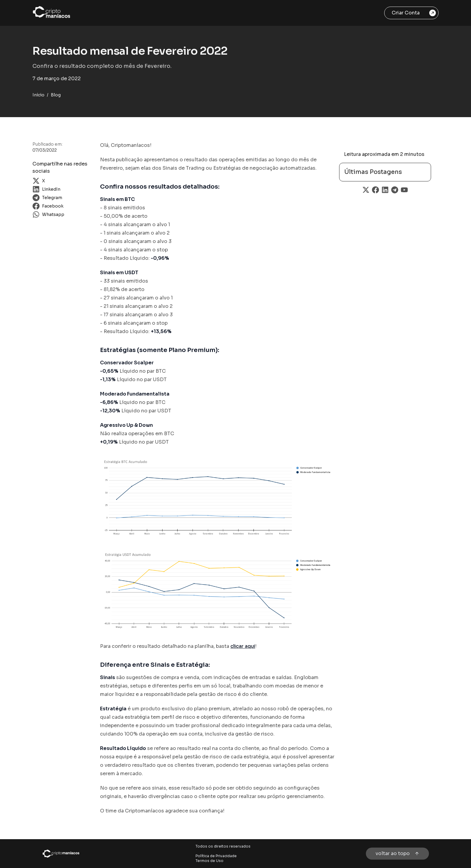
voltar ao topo (397, 853)
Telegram (47, 198)
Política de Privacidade (216, 856)
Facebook (48, 206)
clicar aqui (243, 646)
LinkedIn (46, 189)
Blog (56, 95)
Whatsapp (48, 214)
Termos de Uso (210, 861)
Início (38, 95)
